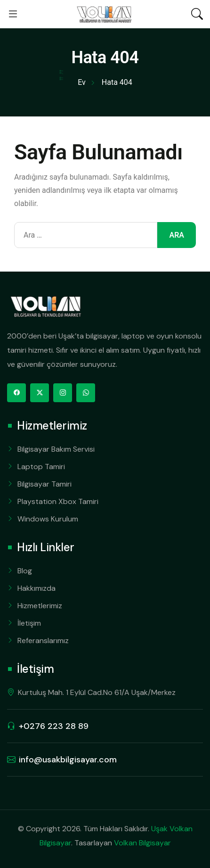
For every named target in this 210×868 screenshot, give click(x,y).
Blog (25, 571)
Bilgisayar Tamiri (44, 484)
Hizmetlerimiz (40, 606)
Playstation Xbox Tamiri (58, 501)
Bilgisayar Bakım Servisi (56, 449)
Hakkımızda (36, 588)
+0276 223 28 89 (54, 726)
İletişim (29, 623)
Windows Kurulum (48, 519)
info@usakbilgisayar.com (68, 760)
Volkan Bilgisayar (142, 843)
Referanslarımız (43, 641)
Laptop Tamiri (41, 467)
